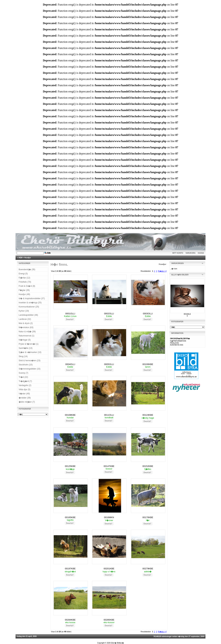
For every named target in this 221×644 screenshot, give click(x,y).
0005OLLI (109, 364)
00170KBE (148, 517)
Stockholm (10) (26, 365)
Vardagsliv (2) (25, 385)
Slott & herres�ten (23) (30, 361)
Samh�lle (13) (26, 348)
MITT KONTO (178, 253)
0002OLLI (109, 314)
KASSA (201, 253)
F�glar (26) (24, 290)
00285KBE (109, 620)
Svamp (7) (23, 373)
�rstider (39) (25, 398)
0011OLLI (109, 415)
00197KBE (70, 569)
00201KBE (109, 569)
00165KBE (70, 517)
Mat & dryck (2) (26, 323)
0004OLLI (70, 364)
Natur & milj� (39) (27, 332)
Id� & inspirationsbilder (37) (32, 298)
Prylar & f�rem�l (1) (29, 344)
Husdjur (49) (24, 294)
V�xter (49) (24, 394)
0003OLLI (148, 314)
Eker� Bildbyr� (117, 643)
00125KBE (70, 466)
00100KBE (148, 364)
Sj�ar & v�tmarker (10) (30, 352)
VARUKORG (191, 253)
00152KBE (148, 466)
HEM (21, 258)
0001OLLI (70, 314)
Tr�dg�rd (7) (25, 381)
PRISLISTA (174, 343)
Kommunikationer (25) (29, 307)
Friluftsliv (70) (25, 282)
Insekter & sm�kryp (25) (30, 303)
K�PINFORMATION (178, 341)
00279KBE (148, 569)
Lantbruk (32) (25, 319)
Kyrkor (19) (24, 311)
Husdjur (28, 258)
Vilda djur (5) (25, 390)
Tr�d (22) (23, 377)
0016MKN (109, 517)
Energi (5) (23, 274)
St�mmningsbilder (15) (30, 369)
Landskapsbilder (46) (28, 315)
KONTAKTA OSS (177, 345)
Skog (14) (23, 356)
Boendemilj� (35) (27, 269)
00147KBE (109, 466)
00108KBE (70, 415)
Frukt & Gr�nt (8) (27, 286)
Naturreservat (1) (27, 336)
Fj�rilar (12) (24, 278)
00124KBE (148, 415)
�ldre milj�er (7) (27, 402)
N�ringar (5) (25, 340)
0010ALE (187, 314)
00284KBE (70, 620)
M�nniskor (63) (26, 327)
